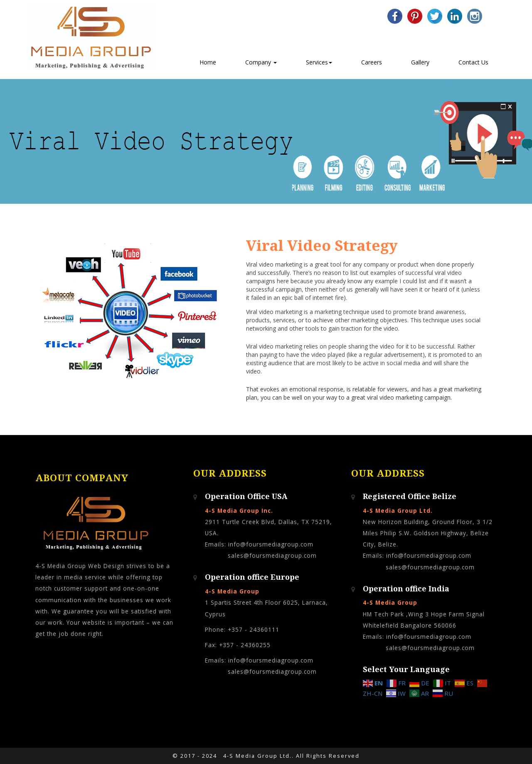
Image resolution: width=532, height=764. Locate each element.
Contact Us (473, 62)
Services (319, 62)
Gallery (420, 62)
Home (208, 62)
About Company (82, 478)
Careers (372, 62)
